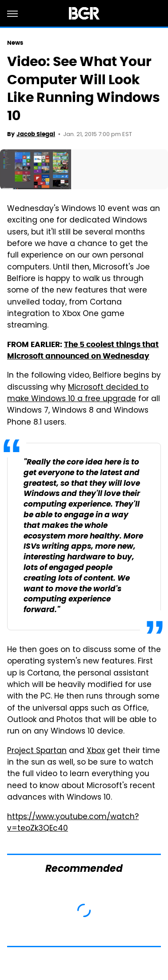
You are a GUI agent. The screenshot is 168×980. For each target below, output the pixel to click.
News (15, 43)
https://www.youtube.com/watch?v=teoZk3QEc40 (73, 823)
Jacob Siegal (36, 134)
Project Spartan (37, 751)
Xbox (96, 751)
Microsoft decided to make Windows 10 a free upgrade (78, 394)
